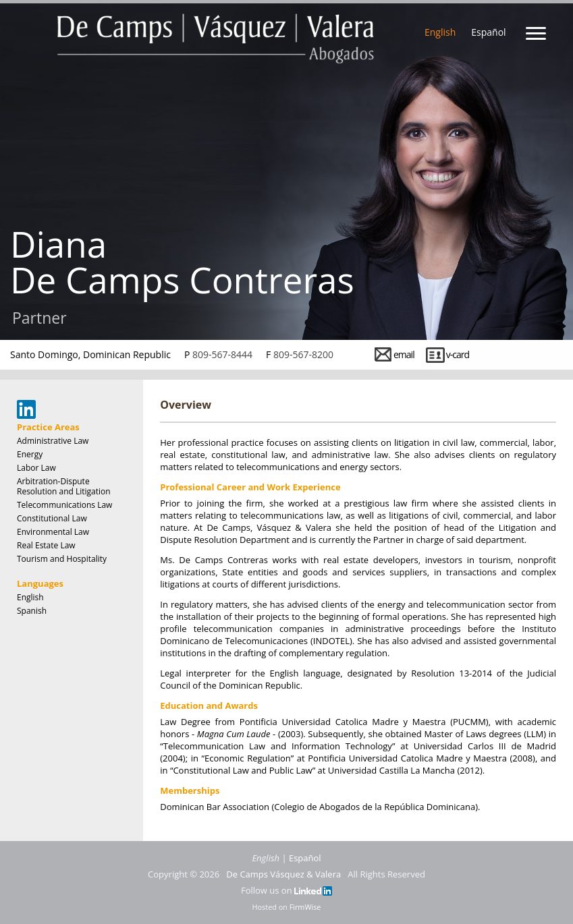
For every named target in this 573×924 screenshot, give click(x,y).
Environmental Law (53, 532)
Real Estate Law (46, 545)
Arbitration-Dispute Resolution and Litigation (64, 486)
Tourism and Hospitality (62, 559)
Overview (186, 405)
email (404, 354)
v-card (458, 354)
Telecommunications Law (64, 505)
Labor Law (36, 468)
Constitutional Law (52, 518)
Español (488, 32)
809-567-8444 (222, 354)
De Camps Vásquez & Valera (283, 874)
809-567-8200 (303, 354)
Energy (30, 454)
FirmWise (305, 907)
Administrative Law (53, 441)
